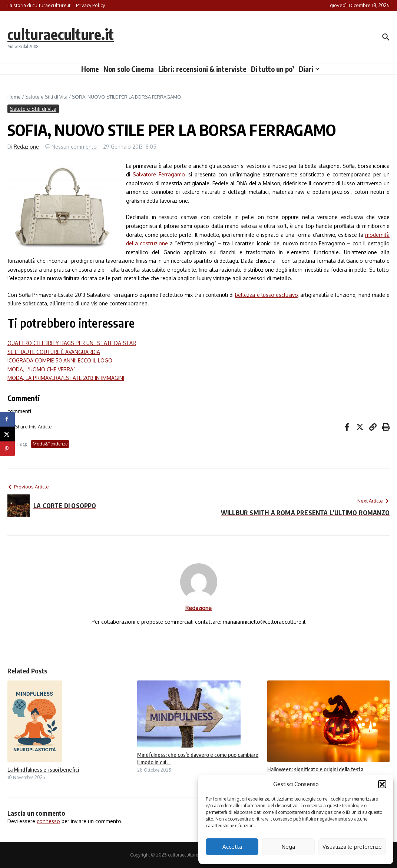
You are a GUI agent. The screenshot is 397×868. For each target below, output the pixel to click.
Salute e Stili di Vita (46, 97)
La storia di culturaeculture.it (39, 5)
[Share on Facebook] (7, 419)
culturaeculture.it (61, 34)
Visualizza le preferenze (352, 847)
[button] (382, 784)
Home (90, 69)
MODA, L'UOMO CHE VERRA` (41, 369)
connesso (48, 821)
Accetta (232, 847)
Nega (288, 847)
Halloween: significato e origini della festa (315, 769)
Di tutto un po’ (273, 69)
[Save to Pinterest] (7, 449)
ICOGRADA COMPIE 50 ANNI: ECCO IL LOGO (60, 360)
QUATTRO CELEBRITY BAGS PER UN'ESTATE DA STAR (72, 343)
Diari (309, 69)
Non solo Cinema (129, 69)
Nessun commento (74, 147)
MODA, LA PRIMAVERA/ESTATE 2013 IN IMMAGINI (66, 378)
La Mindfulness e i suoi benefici (43, 769)
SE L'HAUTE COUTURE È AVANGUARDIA (54, 352)
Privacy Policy (90, 5)
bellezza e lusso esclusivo (266, 295)
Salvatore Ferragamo (159, 174)
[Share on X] (7, 434)
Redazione (26, 147)
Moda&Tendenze (50, 444)
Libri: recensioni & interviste (202, 69)
